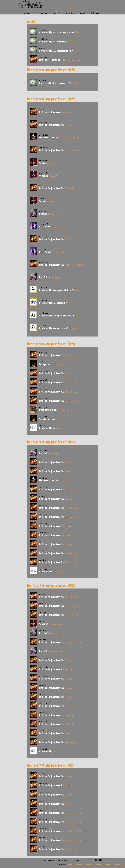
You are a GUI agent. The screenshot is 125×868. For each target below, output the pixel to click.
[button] (57, 32)
